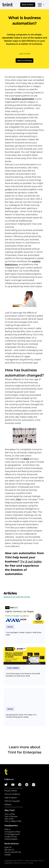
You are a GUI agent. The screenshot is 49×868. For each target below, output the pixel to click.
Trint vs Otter (10, 814)
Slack (26, 459)
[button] (41, 5)
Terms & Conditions (12, 794)
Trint (18, 499)
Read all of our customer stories (17, 597)
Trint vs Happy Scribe (13, 821)
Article (10, 627)
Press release (13, 668)
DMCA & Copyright (12, 801)
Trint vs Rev (9, 819)
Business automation (23, 99)
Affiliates (8, 805)
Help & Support (11, 798)
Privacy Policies (11, 791)
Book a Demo (28, 5)
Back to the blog (24, 61)
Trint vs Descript (11, 816)
